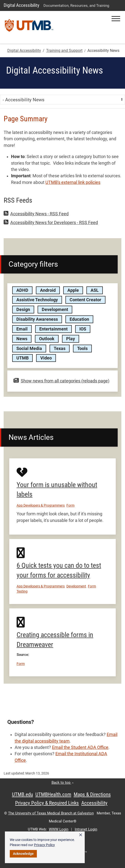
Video (46, 358)
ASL (95, 290)
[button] (116, 19)
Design (23, 310)
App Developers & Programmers (41, 505)
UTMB (22, 358)
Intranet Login (86, 829)
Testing (22, 591)
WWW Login (59, 829)
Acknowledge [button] (23, 854)
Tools (82, 349)
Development (55, 310)
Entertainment (53, 329)
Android (48, 290)
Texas (60, 349)
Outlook (47, 339)
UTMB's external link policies (73, 182)
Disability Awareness (37, 319)
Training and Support (64, 51)
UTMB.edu (22, 794)
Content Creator (85, 300)
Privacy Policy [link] (44, 845)
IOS (83, 329)
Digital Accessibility (21, 5)
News (22, 339)
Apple (73, 290)
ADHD (22, 290)
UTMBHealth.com (53, 794)
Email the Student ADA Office (80, 747)
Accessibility (94, 803)
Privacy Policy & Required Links (47, 803)
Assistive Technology (37, 300)
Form (70, 505)
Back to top (63, 783)
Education (79, 319)
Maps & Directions (92, 794)
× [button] (81, 835)
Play (71, 339)
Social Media (29, 349)
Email (22, 329)
